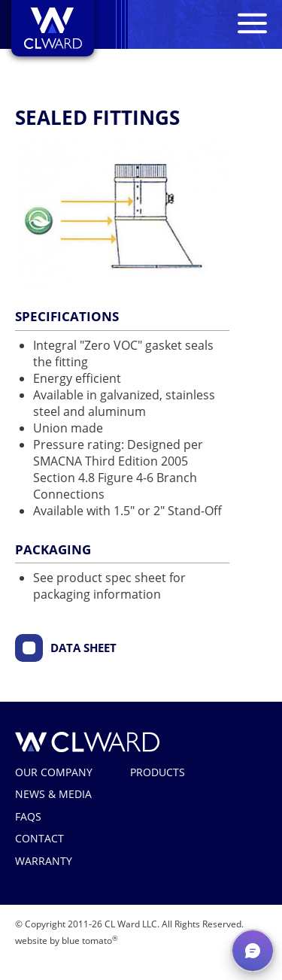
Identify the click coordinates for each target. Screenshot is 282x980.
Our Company (54, 772)
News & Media (53, 794)
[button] (253, 951)
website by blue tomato (66, 941)
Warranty (44, 861)
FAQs (28, 816)
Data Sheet (83, 648)
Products (158, 772)
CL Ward (87, 742)
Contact (39, 838)
